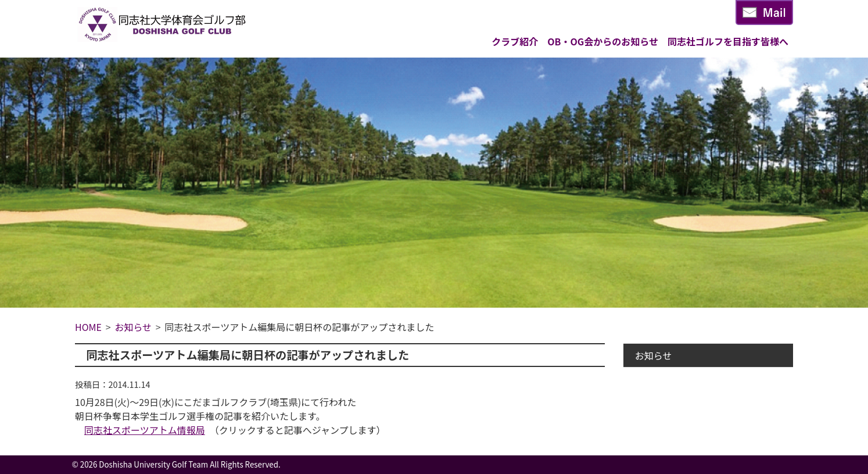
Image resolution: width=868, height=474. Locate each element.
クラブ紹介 (515, 41)
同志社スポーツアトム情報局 (145, 430)
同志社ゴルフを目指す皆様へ (728, 41)
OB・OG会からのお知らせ (603, 41)
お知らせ (654, 355)
